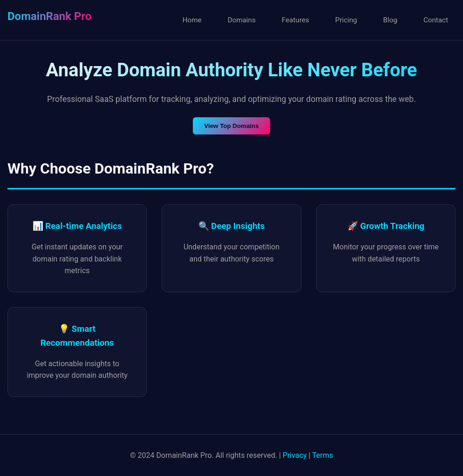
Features (296, 20)
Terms (323, 455)
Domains (242, 20)
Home (192, 20)
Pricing (346, 20)
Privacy (295, 455)
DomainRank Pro (49, 16)
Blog (390, 20)
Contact (436, 20)
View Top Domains (231, 126)
